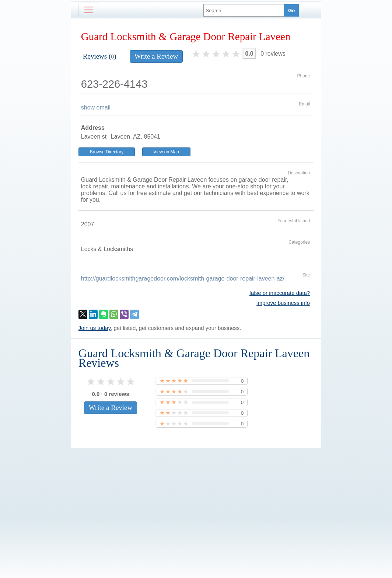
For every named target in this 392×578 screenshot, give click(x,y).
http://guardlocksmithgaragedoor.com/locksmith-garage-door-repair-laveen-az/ (183, 278)
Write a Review (156, 56)
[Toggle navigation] (89, 10)
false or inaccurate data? (280, 293)
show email (96, 107)
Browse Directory (107, 152)
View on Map (166, 152)
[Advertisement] (196, 501)
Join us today (94, 328)
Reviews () (100, 56)
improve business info (283, 303)
